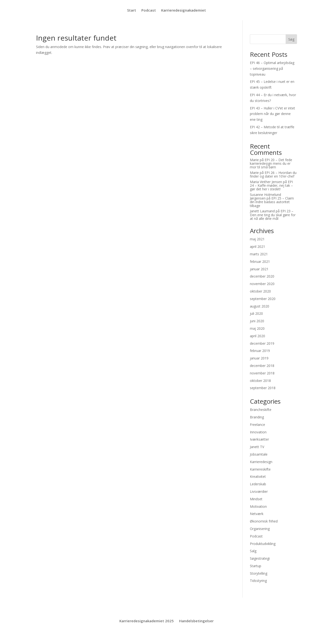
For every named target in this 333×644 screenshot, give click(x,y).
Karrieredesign (261, 462)
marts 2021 (259, 254)
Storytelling (259, 573)
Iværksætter (259, 439)
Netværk (257, 514)
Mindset (256, 499)
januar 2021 (259, 269)
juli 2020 (256, 313)
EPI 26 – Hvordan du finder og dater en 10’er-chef (273, 174)
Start (132, 11)
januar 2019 (259, 358)
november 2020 (262, 284)
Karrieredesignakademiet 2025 (147, 621)
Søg (291, 39)
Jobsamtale (259, 454)
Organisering (260, 529)
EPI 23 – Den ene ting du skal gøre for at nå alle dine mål (273, 215)
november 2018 (262, 373)
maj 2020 (257, 328)
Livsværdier (259, 491)
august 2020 (260, 306)
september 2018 (263, 388)
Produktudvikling (263, 544)
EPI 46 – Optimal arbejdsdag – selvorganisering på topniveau (272, 68)
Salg (253, 551)
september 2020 (263, 299)
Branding (257, 417)
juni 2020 (257, 321)
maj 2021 (257, 239)
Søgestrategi (260, 558)
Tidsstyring (258, 581)
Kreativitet (258, 476)
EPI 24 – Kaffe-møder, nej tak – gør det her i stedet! (271, 186)
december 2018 (262, 366)
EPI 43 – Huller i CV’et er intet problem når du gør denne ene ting (272, 114)
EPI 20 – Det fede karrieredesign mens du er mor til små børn (271, 164)
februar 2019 (260, 351)
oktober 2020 (260, 291)
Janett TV (257, 447)
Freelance (257, 425)
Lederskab (258, 484)
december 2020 (262, 276)
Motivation (258, 506)
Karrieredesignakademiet (184, 11)
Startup (256, 566)
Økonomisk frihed (264, 521)
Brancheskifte (261, 410)
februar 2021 (260, 261)
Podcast (149, 11)
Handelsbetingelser (196, 621)
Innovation (258, 432)
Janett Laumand (262, 211)
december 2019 (262, 343)
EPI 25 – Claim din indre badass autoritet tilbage (272, 202)
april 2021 (257, 247)
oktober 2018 (260, 381)
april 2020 (257, 336)
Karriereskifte (260, 469)
